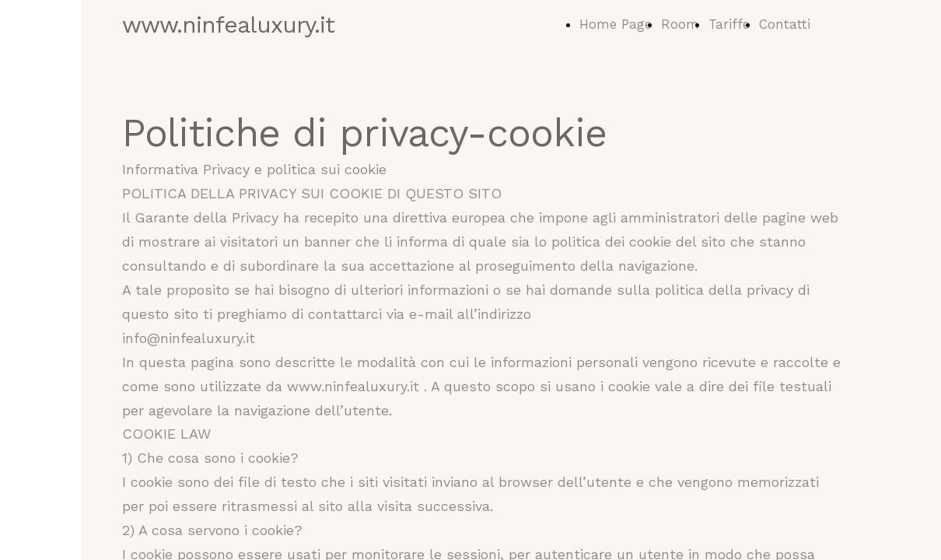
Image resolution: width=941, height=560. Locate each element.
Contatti (785, 24)
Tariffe (729, 24)
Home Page (616, 24)
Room (680, 24)
